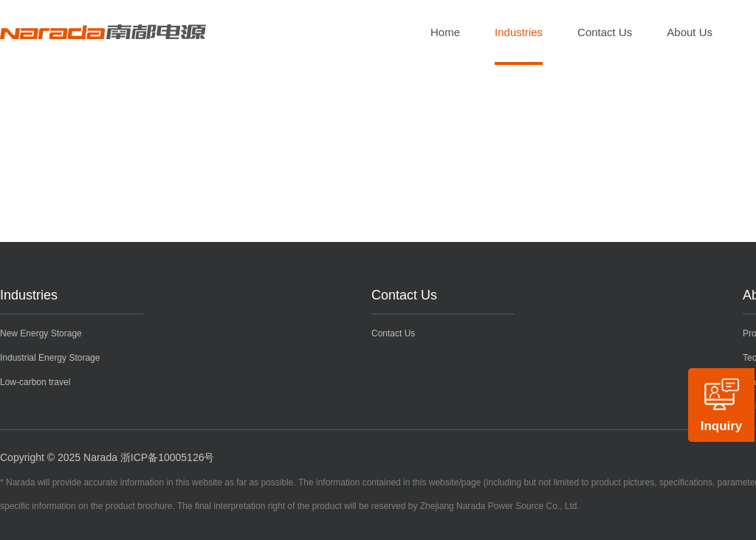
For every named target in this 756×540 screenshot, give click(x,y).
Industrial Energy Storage (50, 358)
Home (445, 32)
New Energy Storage (41, 333)
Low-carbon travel (35, 382)
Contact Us (605, 32)
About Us (690, 32)
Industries (519, 32)
